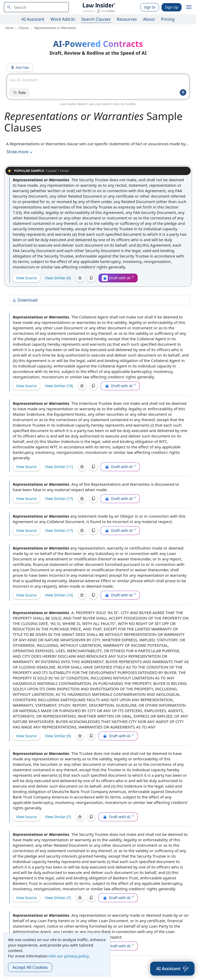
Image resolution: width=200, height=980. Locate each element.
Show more (20, 152)
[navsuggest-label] (36, 7)
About (149, 19)
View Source (26, 278)
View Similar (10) (59, 595)
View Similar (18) (59, 386)
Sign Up (172, 7)
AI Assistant (33, 19)
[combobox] (36, 7)
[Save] (80, 278)
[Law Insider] (99, 7)
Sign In (150, 7)
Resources (127, 19)
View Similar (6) (58, 278)
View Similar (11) (59, 467)
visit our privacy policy (69, 956)
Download (25, 300)
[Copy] (91, 278)
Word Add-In (63, 19)
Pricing (168, 19)
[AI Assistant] (172, 969)
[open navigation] (189, 7)
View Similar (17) (59, 499)
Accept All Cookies (30, 967)
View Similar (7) (58, 817)
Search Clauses (96, 19)
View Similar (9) (58, 736)
